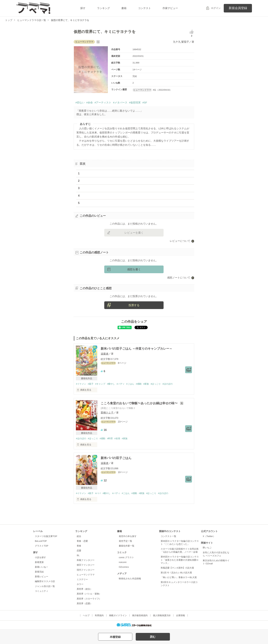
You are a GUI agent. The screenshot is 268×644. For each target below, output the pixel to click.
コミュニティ (42, 591)
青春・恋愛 (82, 541)
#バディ (120, 384)
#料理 (110, 438)
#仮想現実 (135, 102)
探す (83, 8)
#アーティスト (103, 102)
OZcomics (124, 567)
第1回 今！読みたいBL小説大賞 (176, 573)
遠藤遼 (105, 354)
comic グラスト (126, 557)
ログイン (216, 8)
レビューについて (180, 241)
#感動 (139, 384)
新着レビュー (42, 577)
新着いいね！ (42, 567)
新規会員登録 (238, 8)
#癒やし (111, 384)
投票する (134, 305)
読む (153, 637)
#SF (145, 102)
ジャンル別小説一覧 (45, 586)
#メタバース (120, 102)
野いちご (207, 548)
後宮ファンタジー (86, 565)
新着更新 (39, 562)
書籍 (124, 8)
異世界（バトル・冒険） (89, 594)
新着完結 (39, 572)
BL (78, 555)
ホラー (80, 584)
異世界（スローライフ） (89, 599)
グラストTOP (42, 546)
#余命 (90, 102)
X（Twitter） (209, 536)
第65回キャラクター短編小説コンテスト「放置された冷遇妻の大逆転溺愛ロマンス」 (180, 560)
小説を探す (40, 557)
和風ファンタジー (86, 560)
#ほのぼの (167, 384)
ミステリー (82, 579)
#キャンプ (100, 384)
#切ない (80, 102)
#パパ (98, 493)
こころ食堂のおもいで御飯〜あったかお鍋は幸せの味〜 (140, 403)
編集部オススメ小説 (45, 581)
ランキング (103, 8)
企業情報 (180, 615)
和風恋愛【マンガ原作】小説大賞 (177, 568)
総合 (79, 536)
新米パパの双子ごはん (116, 458)
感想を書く (134, 269)
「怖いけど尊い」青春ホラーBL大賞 (179, 577)
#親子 (91, 384)
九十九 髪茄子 (181, 42)
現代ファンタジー (86, 570)
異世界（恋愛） (85, 603)
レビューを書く (134, 233)
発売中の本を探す (128, 536)
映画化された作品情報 (130, 579)
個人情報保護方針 (162, 615)
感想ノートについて (179, 278)
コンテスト (145, 8)
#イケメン (81, 384)
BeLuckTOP (41, 541)
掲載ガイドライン (118, 615)
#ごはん (130, 384)
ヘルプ (86, 615)
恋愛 (79, 551)
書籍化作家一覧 (127, 546)
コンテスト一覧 (168, 536)
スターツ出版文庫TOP (46, 536)
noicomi (123, 562)
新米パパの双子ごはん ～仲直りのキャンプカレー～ (136, 349)
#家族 (146, 384)
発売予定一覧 (125, 541)
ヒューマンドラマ (86, 575)
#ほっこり (156, 384)
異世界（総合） (85, 589)
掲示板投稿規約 (140, 615)
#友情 (117, 438)
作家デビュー (170, 8)
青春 (79, 546)
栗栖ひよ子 (107, 413)
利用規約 (99, 615)
